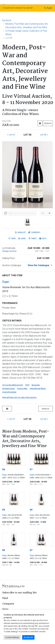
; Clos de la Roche (14, 515)
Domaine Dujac (9, 388)
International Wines (38, 388)
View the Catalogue (38, 265)
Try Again (48, 8)
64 (31, 510)
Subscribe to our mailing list (20, 593)
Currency (34, 232)
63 (4, 510)
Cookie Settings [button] (12, 637)
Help (5, 609)
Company (8, 604)
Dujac (6, 282)
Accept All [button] (28, 637)
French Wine (22, 388)
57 (31, 469)
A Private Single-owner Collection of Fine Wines (26, 33)
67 (31, 550)
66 (4, 550)
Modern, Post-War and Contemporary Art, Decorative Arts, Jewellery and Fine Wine (27, 26)
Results (48, 123)
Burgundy (36, 385)
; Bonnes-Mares (13, 555)
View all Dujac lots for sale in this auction (19, 397)
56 (4, 469)
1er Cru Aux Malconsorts (13, 385)
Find (5, 598)
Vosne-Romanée (9, 392)
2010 (27, 385)
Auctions (7, 20)
